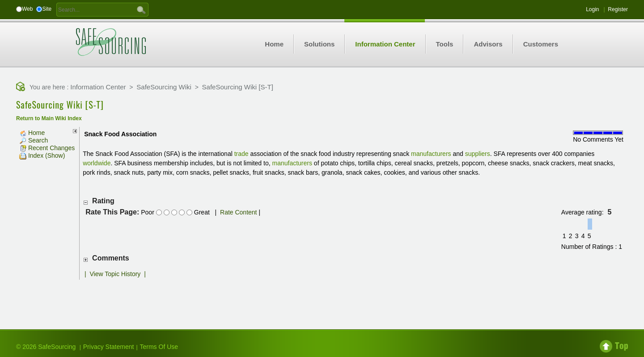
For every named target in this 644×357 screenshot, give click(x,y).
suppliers (478, 154)
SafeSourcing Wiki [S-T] (238, 87)
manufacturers (431, 154)
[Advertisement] (322, 298)
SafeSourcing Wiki (164, 87)
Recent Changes (47, 148)
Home (32, 133)
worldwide (97, 163)
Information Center (98, 87)
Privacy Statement (109, 347)
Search (34, 140)
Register (618, 9)
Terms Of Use (159, 347)
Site (47, 9)
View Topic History (115, 274)
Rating (103, 201)
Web (27, 9)
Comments (111, 258)
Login (592, 9)
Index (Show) (42, 155)
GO (141, 9)
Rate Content (239, 212)
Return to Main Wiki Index (49, 118)
